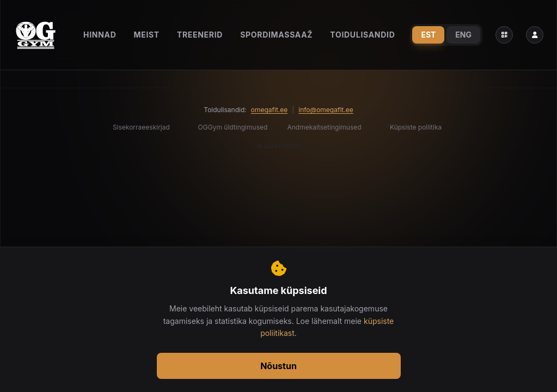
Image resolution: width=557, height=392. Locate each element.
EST (428, 35)
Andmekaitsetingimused (325, 127)
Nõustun (278, 366)
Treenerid (200, 35)
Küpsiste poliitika (416, 127)
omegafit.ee (270, 110)
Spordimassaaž (276, 35)
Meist (147, 35)
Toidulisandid (362, 35)
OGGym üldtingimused (233, 127)
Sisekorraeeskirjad (141, 127)
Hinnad (100, 35)
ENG (463, 35)
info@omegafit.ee (326, 110)
